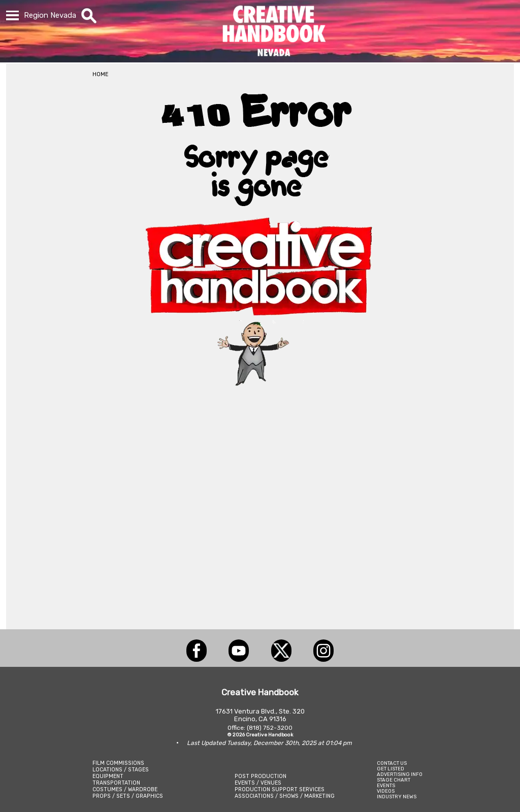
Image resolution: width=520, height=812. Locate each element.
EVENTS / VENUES (258, 783)
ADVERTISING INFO (400, 774)
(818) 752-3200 (270, 728)
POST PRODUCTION (261, 776)
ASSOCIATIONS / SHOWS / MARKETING (285, 796)
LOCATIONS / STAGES (121, 770)
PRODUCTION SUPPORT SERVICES (280, 789)
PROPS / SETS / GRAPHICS (128, 796)
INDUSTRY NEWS (397, 797)
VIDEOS (386, 791)
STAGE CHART (394, 780)
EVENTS (386, 785)
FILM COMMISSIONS (118, 763)
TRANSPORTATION (116, 783)
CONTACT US (392, 763)
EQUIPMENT (108, 776)
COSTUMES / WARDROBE (125, 789)
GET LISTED (391, 769)
